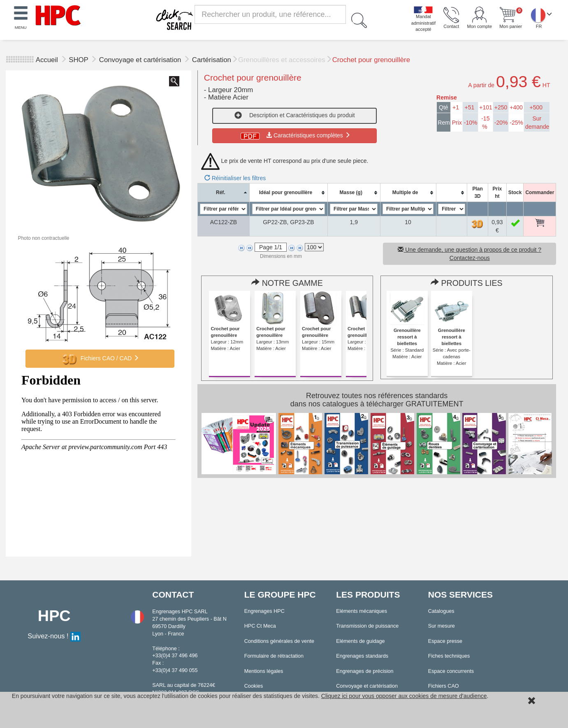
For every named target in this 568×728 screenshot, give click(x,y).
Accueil (47, 60)
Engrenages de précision (365, 671)
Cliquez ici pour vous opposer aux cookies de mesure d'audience (404, 696)
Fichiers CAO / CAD (100, 359)
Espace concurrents (451, 671)
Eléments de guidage (360, 641)
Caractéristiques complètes (295, 135)
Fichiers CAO (444, 686)
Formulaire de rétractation (274, 656)
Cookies (254, 686)
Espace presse (445, 641)
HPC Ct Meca (260, 626)
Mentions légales (264, 671)
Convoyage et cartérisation (141, 60)
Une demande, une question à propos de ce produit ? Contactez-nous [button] (469, 254)
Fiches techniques (449, 656)
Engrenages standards (362, 656)
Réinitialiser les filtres (235, 178)
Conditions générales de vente (279, 641)
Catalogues (441, 611)
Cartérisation (212, 60)
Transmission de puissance (367, 626)
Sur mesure (442, 626)
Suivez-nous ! (54, 636)
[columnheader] (223, 193)
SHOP (79, 60)
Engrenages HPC (264, 611)
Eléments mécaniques (362, 611)
